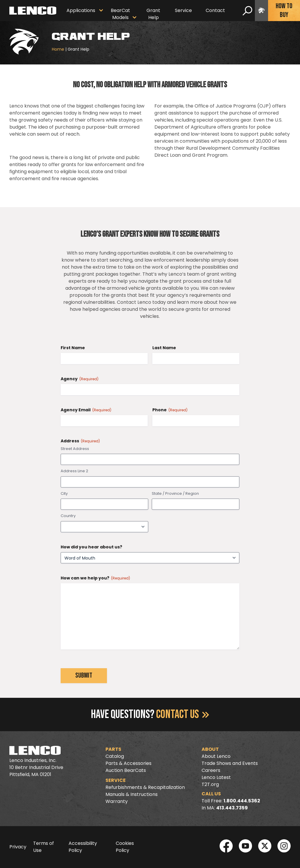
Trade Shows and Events (230, 763)
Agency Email (86, 410)
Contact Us (183, 714)
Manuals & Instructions (132, 794)
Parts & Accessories (128, 763)
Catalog (115, 756)
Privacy (18, 847)
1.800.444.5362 (242, 801)
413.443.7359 (232, 808)
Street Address (75, 449)
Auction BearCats (126, 770)
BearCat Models (120, 14)
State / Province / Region (175, 494)
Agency (80, 379)
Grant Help (153, 14)
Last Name (164, 348)
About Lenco (216, 756)
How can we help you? (95, 578)
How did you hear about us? (91, 547)
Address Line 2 (74, 471)
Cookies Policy (125, 847)
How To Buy (284, 10)
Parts (113, 749)
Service (183, 10)
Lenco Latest (216, 777)
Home (58, 49)
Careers (211, 770)
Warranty (117, 801)
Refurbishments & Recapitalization (145, 787)
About (210, 749)
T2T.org (210, 784)
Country (68, 516)
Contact (215, 10)
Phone (170, 410)
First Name (73, 348)
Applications (81, 10)
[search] (247, 11)
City (64, 494)
